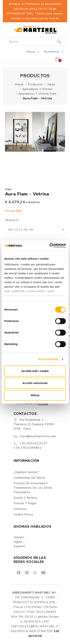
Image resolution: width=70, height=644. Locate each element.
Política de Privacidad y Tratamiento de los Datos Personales (33, 488)
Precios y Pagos (25, 503)
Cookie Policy (23, 514)
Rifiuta (35, 395)
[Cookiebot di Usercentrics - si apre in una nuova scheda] (50, 246)
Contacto (20, 509)
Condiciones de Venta (29, 478)
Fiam (8, 189)
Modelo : (13, 220)
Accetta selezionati (35, 383)
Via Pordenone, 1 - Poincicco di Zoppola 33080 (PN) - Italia (34, 424)
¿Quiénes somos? (26, 472)
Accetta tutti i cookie (35, 371)
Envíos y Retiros (25, 498)
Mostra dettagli (48, 359)
